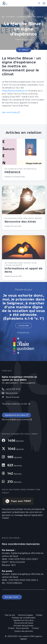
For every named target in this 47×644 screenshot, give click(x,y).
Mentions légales (26, 615)
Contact (35, 628)
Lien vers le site (9, 112)
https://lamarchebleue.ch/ (15, 91)
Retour (25, 50)
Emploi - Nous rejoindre (19, 628)
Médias (39, 615)
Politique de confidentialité (24, 618)
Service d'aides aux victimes (16, 420)
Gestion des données (24, 631)
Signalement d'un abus (15, 415)
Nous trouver (13, 397)
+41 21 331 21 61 (13, 389)
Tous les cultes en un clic (15, 404)
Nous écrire (12, 393)
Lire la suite (24, 326)
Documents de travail (24, 623)
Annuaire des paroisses (23, 626)
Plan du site (10, 615)
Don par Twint (12, 597)
